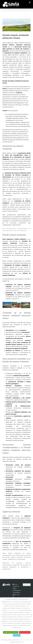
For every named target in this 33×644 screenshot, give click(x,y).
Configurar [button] (17, 635)
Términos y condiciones (25, 640)
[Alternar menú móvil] (30, 2)
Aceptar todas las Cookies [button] (11, 632)
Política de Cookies (12, 610)
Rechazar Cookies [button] (25, 632)
